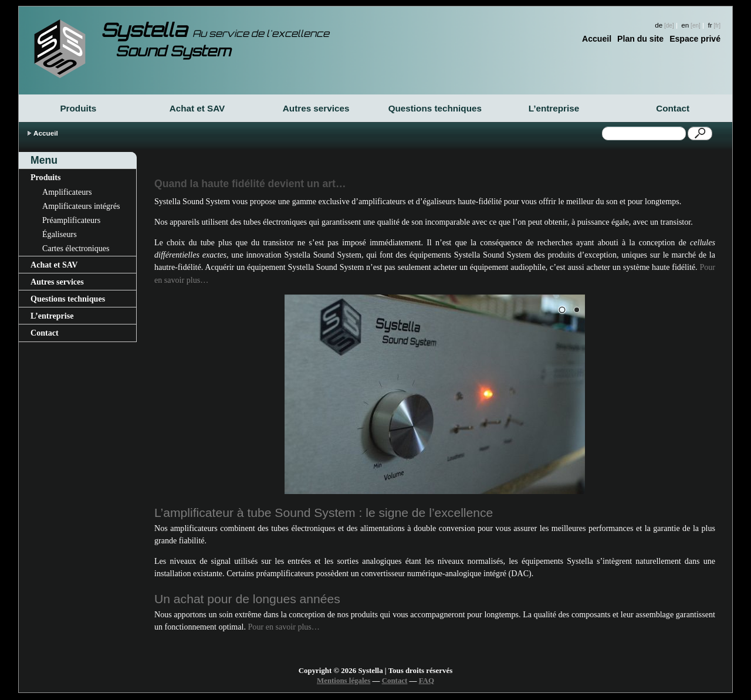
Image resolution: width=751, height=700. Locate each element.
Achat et (197, 108)
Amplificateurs (67, 192)
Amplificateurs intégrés (81, 206)
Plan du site (640, 39)
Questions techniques (435, 108)
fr (710, 25)
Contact (673, 108)
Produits (78, 108)
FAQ (427, 681)
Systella (215, 30)
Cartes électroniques (76, 248)
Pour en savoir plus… (284, 627)
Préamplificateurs (71, 220)
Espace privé (695, 39)
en (685, 25)
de (659, 25)
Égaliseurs (60, 234)
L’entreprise (554, 108)
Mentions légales (344, 681)
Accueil (597, 39)
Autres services (316, 108)
